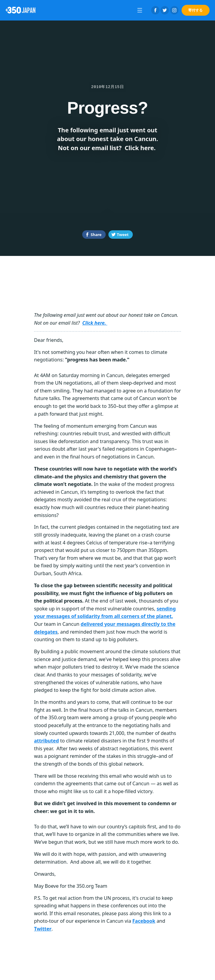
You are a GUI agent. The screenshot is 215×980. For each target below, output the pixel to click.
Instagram (174, 10)
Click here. (95, 323)
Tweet (123, 235)
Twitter (165, 10)
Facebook (155, 10)
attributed (47, 741)
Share (96, 235)
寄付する (195, 10)
